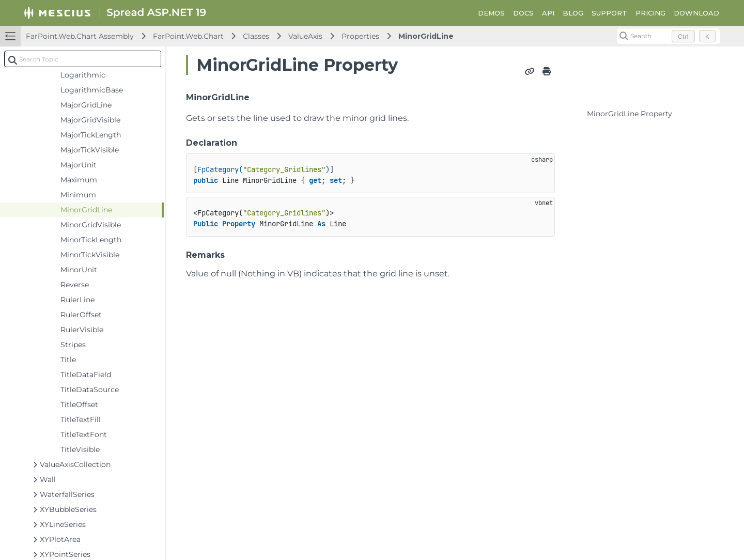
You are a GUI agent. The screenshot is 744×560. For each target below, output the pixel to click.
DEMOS (491, 13)
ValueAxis (305, 36)
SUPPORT (609, 13)
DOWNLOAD (696, 13)
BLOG (573, 13)
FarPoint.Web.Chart (188, 36)
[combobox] (83, 59)
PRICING (650, 13)
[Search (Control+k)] (669, 36)
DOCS (523, 13)
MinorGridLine (426, 36)
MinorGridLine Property (630, 114)
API (548, 13)
